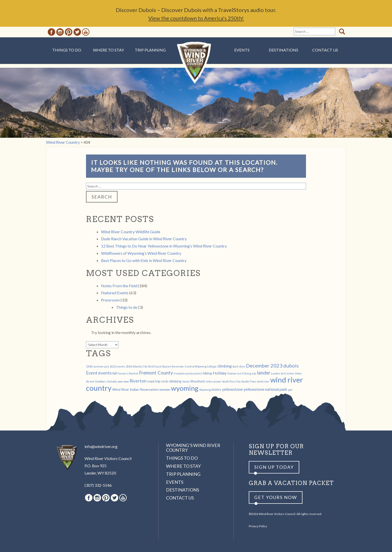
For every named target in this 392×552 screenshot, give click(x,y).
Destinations (283, 50)
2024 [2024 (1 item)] (129, 366)
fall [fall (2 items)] (115, 373)
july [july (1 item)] (254, 373)
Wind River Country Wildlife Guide (131, 232)
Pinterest (69, 32)
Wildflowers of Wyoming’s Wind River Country (141, 253)
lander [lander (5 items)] (264, 373)
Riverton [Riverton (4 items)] (138, 381)
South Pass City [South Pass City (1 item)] (231, 381)
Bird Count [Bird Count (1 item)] (155, 366)
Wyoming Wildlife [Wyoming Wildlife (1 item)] (210, 390)
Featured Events (115, 293)
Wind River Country (196, 65)
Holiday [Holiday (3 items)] (220, 373)
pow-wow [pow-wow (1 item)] (123, 381)
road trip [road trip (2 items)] (154, 381)
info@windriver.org (101, 446)
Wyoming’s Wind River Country (193, 448)
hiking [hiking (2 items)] (207, 373)
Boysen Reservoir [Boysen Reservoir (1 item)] (173, 366)
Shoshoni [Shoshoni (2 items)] (197, 381)
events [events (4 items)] (105, 373)
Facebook (51, 32)
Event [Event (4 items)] (92, 373)
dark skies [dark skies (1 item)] (239, 366)
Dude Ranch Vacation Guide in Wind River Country (144, 239)
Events (242, 50)
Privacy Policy (258, 526)
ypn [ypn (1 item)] (290, 390)
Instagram (60, 32)
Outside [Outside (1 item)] (112, 381)
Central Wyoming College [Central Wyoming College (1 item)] (201, 366)
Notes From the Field (119, 286)
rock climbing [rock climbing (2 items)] (171, 381)
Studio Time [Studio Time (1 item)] (249, 381)
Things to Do (67, 50)
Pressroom (110, 300)
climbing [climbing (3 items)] (224, 366)
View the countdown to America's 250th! (196, 18)
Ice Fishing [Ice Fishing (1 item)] (244, 373)
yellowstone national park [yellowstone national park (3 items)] (265, 389)
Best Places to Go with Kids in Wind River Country (144, 260)
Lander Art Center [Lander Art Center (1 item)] (283, 373)
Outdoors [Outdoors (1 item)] (101, 381)
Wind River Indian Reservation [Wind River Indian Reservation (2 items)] (135, 389)
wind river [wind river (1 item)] (263, 381)
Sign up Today (274, 467)
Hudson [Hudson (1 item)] (232, 373)
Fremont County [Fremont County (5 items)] (156, 373)
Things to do (127, 307)
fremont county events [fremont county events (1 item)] (188, 373)
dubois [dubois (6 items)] (291, 365)
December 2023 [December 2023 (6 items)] (264, 365)
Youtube (86, 32)
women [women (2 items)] (165, 389)
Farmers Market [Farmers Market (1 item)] (128, 373)
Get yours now (276, 497)
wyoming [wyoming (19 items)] (185, 388)
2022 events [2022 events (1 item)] (117, 366)
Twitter (77, 32)
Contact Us (325, 50)
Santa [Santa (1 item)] (186, 381)
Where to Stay (108, 50)
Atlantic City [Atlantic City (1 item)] (140, 366)
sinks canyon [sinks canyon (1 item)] (213, 381)
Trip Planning (150, 50)
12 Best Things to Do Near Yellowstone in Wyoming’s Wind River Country (164, 246)
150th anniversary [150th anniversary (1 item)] (97, 366)
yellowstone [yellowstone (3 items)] (232, 389)
